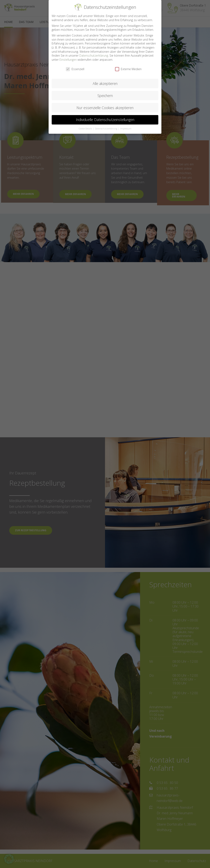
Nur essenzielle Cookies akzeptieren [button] (105, 107)
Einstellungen (68, 59)
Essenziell (75, 69)
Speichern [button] (105, 95)
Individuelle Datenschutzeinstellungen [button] (105, 119)
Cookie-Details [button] (86, 128)
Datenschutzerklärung (94, 55)
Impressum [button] (126, 128)
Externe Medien (128, 69)
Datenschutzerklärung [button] (106, 128)
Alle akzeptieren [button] (105, 83)
